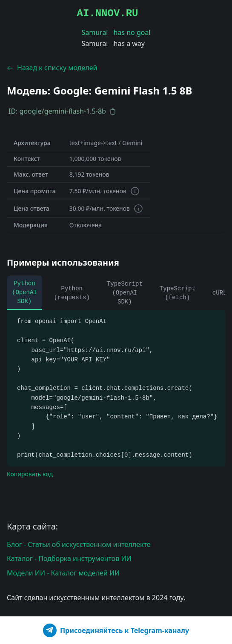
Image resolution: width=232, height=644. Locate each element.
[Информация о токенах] (135, 191)
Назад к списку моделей (52, 68)
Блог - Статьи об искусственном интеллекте (79, 544)
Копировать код (30, 474)
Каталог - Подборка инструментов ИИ (69, 558)
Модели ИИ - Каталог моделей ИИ (63, 573)
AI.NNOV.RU (107, 13)
